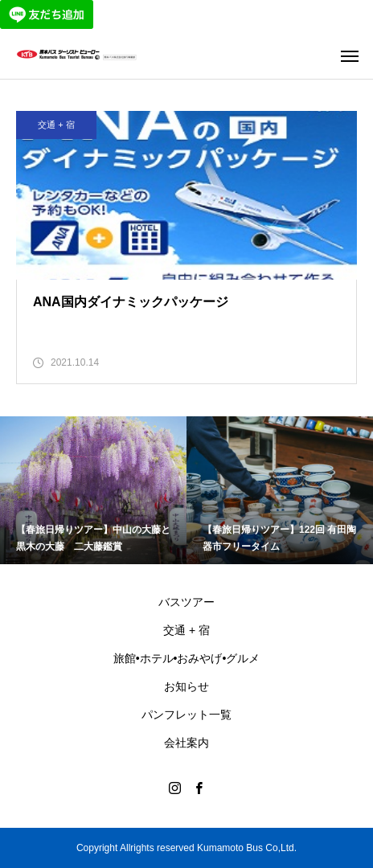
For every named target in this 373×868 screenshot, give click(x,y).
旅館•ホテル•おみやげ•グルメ (187, 658)
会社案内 (186, 743)
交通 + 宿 (56, 125)
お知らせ (186, 686)
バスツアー (186, 602)
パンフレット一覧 (186, 714)
